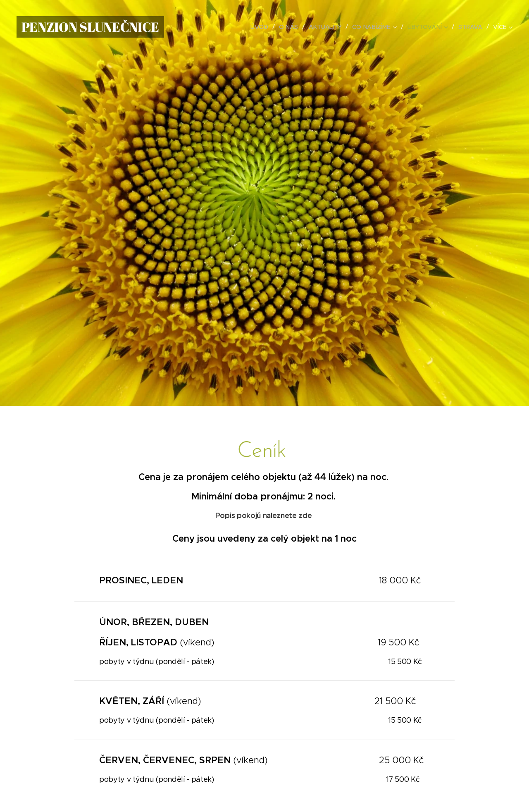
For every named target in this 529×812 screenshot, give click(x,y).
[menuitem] (261, 27)
